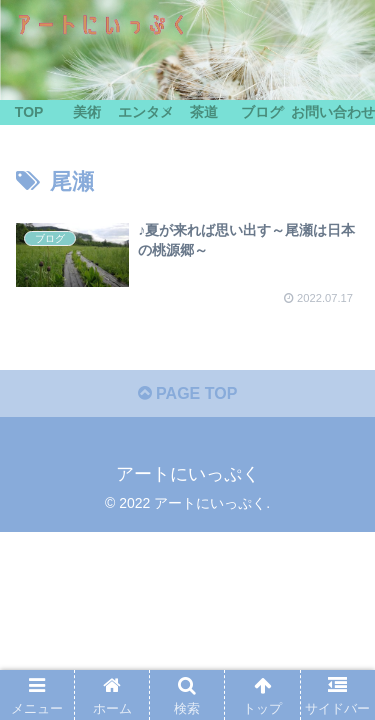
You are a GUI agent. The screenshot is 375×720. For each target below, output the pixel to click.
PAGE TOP (188, 393)
